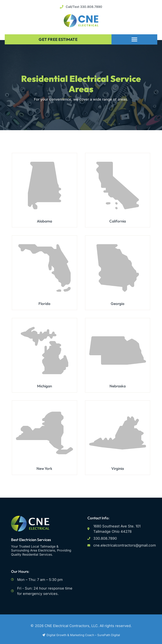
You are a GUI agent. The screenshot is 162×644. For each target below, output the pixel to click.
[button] (134, 39)
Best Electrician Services (31, 540)
